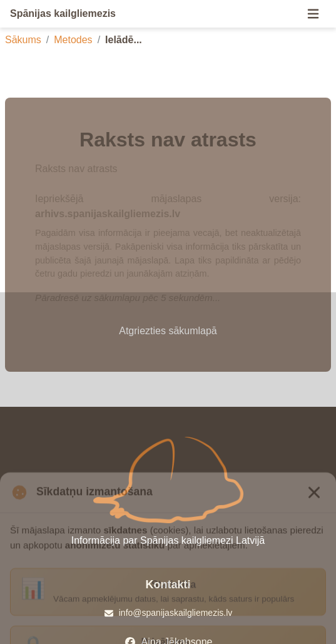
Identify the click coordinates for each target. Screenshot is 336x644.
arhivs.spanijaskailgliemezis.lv (108, 214)
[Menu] (313, 14)
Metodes (73, 40)
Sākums (23, 40)
